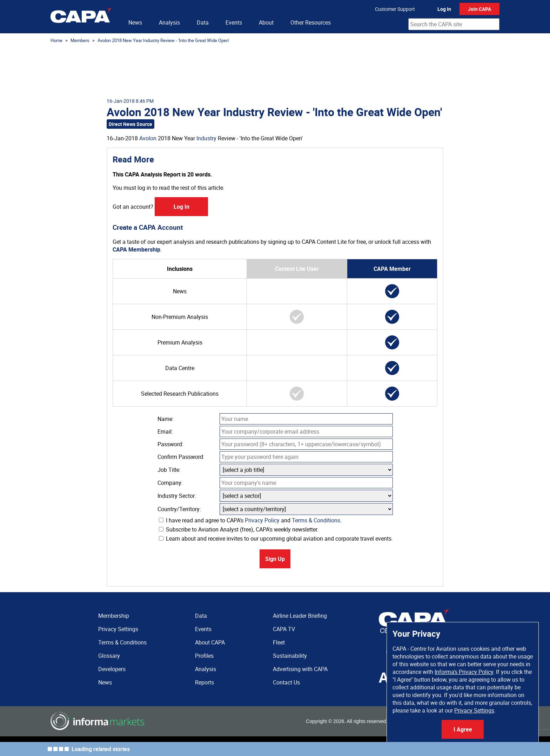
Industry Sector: (177, 496)
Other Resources (311, 22)
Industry (206, 138)
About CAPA (210, 642)
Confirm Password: (181, 457)
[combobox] (454, 24)
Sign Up (275, 559)
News (135, 22)
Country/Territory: (179, 509)
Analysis (169, 22)
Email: (165, 431)
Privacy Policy (262, 520)
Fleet (279, 642)
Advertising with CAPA (300, 669)
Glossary (109, 656)
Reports (204, 682)
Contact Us (286, 682)
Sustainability (290, 656)
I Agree (463, 729)
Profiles (204, 656)
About (266, 22)
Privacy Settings (474, 710)
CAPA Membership (136, 249)
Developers (112, 669)
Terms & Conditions (316, 520)
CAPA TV (284, 629)
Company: (170, 483)
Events (234, 22)
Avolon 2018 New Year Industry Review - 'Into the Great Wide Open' (163, 40)
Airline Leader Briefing (300, 616)
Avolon (148, 138)
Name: (166, 419)
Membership (114, 616)
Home (56, 40)
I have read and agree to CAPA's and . (250, 520)
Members (80, 40)
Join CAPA (479, 9)
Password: (170, 444)
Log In (444, 9)
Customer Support (395, 9)
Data (203, 22)
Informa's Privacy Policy (464, 672)
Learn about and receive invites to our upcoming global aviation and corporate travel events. (276, 538)
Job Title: (169, 470)
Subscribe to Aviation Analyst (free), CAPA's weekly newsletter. (239, 529)
